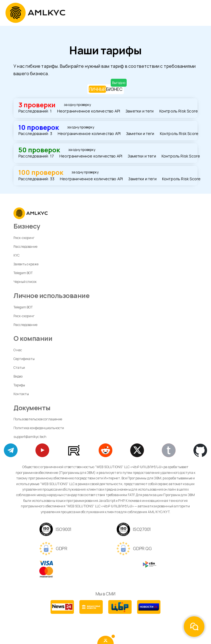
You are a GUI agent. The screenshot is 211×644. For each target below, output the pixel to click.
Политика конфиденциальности (39, 428)
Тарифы (19, 385)
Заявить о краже (26, 264)
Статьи (19, 368)
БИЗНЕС (114, 89)
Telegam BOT (23, 273)
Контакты (21, 394)
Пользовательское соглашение (38, 419)
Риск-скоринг (24, 238)
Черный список (25, 282)
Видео (18, 376)
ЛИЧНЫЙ (97, 89)
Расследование (25, 247)
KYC (16, 255)
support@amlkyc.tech (30, 437)
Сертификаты (24, 359)
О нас (18, 350)
